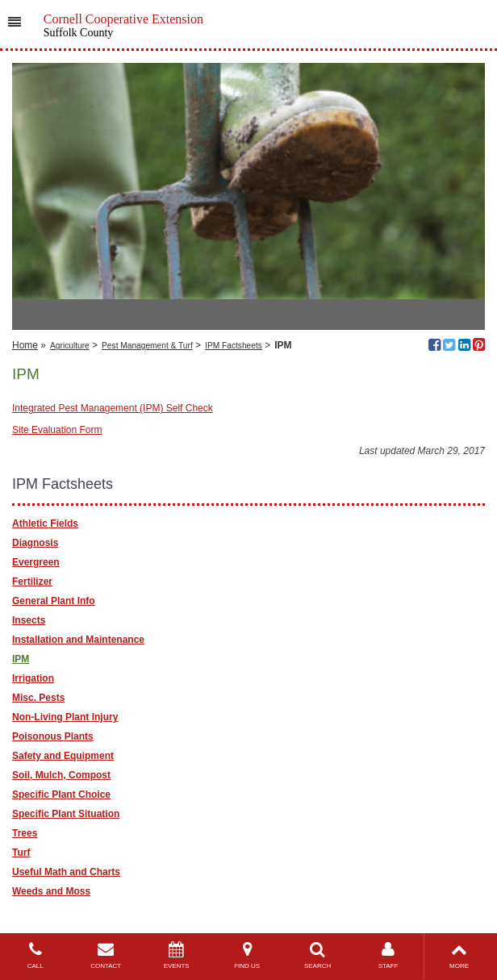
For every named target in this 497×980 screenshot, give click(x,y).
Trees (25, 833)
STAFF (388, 955)
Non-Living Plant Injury (65, 717)
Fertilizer (32, 582)
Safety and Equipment (63, 756)
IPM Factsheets (234, 346)
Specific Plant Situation (66, 814)
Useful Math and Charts (66, 872)
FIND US (246, 955)
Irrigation (33, 678)
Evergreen (36, 562)
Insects (29, 620)
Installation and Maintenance (78, 640)
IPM (21, 659)
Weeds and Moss (51, 891)
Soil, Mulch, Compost (61, 775)
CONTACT (105, 955)
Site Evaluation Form (57, 430)
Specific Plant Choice (61, 794)
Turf (21, 853)
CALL (35, 955)
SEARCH (317, 955)
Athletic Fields (45, 523)
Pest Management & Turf (147, 346)
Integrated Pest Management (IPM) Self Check (113, 408)
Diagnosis (35, 543)
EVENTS (176, 955)
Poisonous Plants (53, 736)
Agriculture (70, 346)
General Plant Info (54, 601)
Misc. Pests (38, 698)
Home (25, 345)
